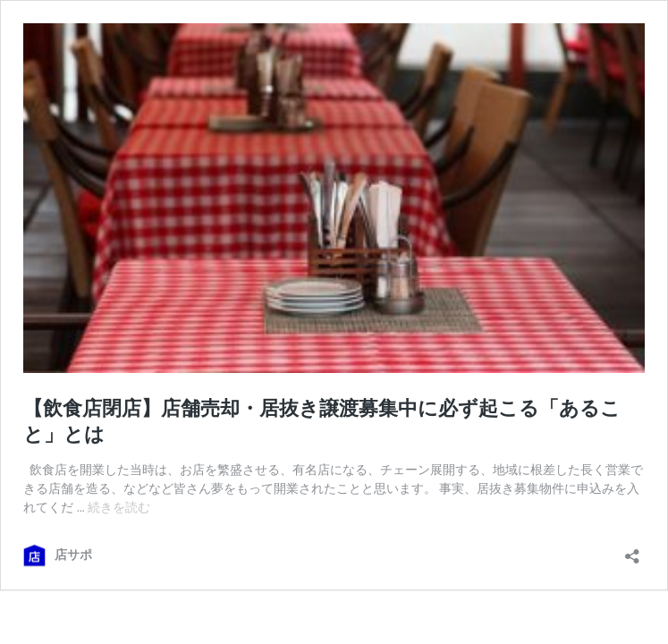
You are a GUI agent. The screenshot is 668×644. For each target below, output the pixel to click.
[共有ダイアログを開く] (632, 551)
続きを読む (119, 507)
